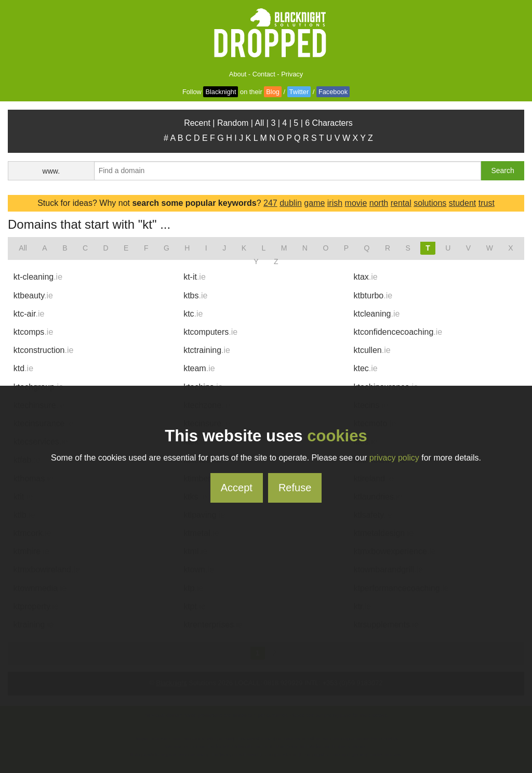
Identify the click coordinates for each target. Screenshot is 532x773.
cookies (337, 436)
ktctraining (207, 350)
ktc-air (29, 314)
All (260, 123)
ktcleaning (376, 314)
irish (335, 203)
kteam (199, 368)
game (314, 203)
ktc (193, 314)
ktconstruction (44, 350)
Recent (197, 123)
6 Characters (329, 123)
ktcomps (33, 332)
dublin (291, 203)
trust (487, 203)
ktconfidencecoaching (398, 332)
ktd (23, 368)
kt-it (195, 277)
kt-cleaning (38, 277)
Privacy (292, 74)
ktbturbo (373, 296)
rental (401, 203)
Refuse (295, 488)
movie (356, 203)
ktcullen (372, 350)
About (238, 74)
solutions (430, 203)
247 (270, 203)
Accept (237, 488)
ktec (365, 368)
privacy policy (394, 458)
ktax (365, 277)
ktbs (195, 296)
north (379, 203)
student (462, 203)
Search (502, 171)
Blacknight (221, 92)
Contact (264, 74)
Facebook (333, 92)
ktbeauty (33, 296)
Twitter (299, 92)
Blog (273, 92)
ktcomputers (210, 332)
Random (233, 123)
